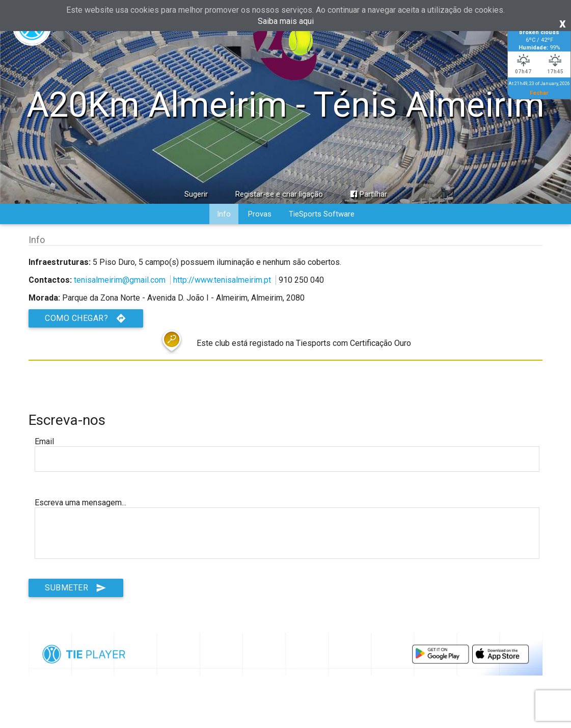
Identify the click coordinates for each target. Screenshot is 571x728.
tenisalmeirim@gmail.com (120, 280)
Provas (260, 214)
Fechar (539, 93)
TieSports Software (322, 214)
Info (224, 214)
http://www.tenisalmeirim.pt (222, 280)
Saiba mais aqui (286, 21)
